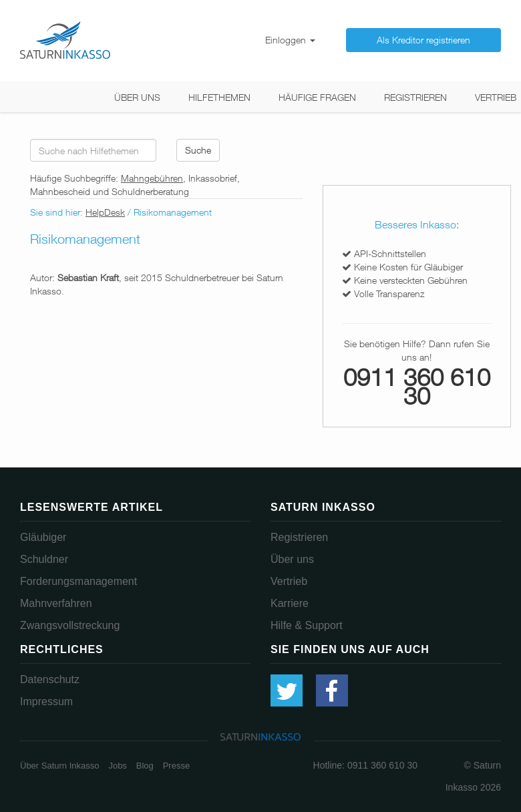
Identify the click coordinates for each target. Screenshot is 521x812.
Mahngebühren (152, 178)
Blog (145, 766)
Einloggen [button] (290, 40)
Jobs (117, 766)
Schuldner (44, 559)
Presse (176, 766)
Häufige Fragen (317, 97)
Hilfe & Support (307, 625)
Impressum (46, 701)
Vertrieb (496, 97)
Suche (198, 150)
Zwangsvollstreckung (70, 625)
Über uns (137, 97)
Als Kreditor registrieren (423, 40)
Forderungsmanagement (78, 581)
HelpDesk (105, 212)
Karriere (290, 603)
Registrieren (415, 97)
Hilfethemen (219, 97)
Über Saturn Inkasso (60, 766)
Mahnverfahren (56, 603)
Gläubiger (43, 537)
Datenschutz (50, 679)
